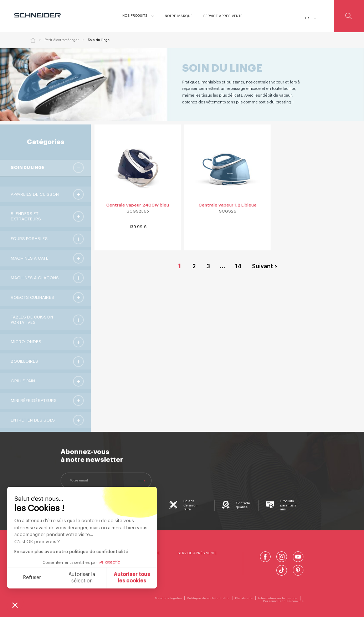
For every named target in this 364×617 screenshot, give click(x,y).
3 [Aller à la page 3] (208, 266)
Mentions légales (168, 598)
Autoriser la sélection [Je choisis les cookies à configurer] (82, 578)
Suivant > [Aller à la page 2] (265, 266)
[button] (15, 605)
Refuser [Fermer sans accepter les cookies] (32, 578)
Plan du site (244, 598)
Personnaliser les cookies (283, 601)
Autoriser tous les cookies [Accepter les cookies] (132, 578)
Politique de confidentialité (208, 598)
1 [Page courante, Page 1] (180, 266)
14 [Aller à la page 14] (238, 266)
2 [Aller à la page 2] (194, 266)
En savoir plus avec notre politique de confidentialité (71, 552)
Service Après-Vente (197, 553)
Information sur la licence (278, 598)
